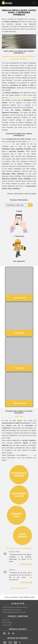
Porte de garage (16, 610)
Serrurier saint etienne (9, 607)
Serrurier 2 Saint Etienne (11, 597)
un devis (31, 455)
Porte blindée (6, 610)
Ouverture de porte (22, 607)
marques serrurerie (20, 612)
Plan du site (6, 620)
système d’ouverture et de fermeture (21, 98)
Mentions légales (7, 623)
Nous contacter (7, 625)
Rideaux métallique (8, 612)
